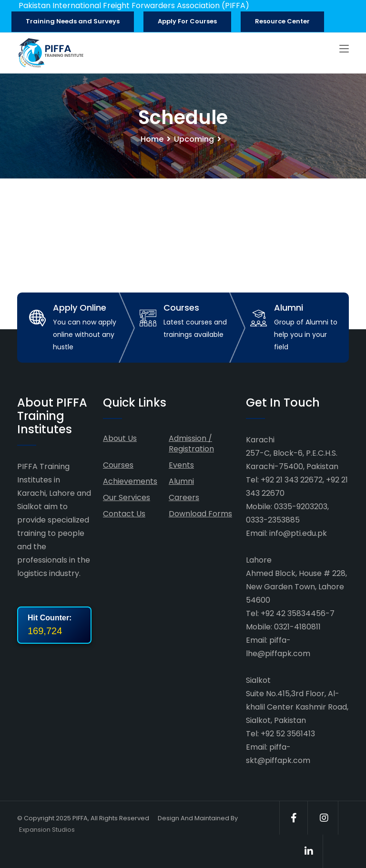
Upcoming (194, 139)
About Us (120, 438)
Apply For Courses (187, 21)
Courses (118, 465)
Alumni (181, 481)
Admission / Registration (191, 444)
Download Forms (200, 514)
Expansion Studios (47, 830)
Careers (184, 497)
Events (181, 465)
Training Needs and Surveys (73, 21)
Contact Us (124, 514)
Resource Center (282, 21)
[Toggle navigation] (344, 49)
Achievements (130, 481)
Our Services (127, 497)
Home (152, 139)
